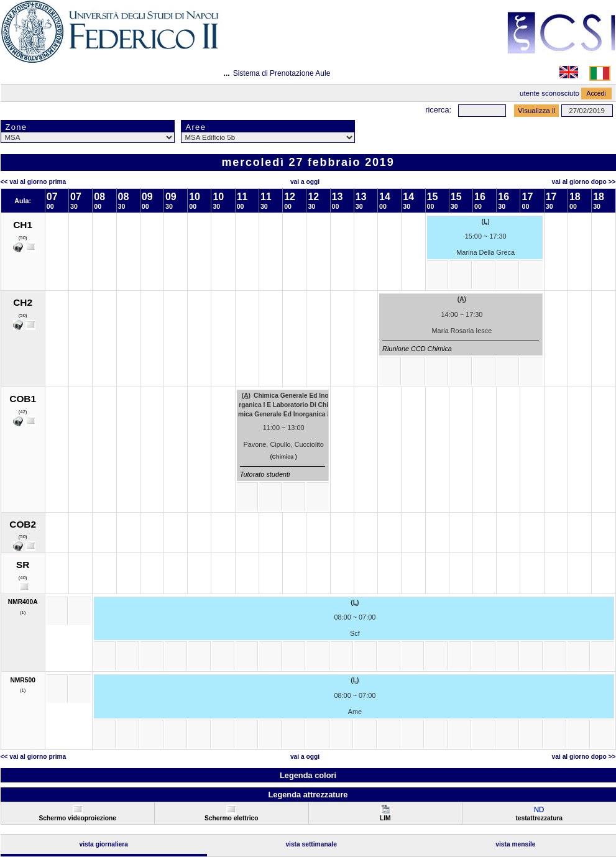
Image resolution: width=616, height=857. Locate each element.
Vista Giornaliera (103, 844)
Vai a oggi (305, 182)
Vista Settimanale (311, 844)
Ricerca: (438, 110)
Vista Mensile (515, 844)
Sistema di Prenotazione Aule (282, 73)
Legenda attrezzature (308, 795)
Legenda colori (308, 775)
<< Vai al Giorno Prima (34, 182)
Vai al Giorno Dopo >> (584, 182)
